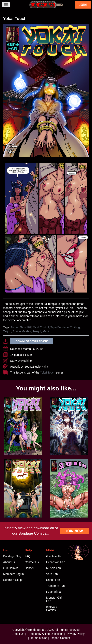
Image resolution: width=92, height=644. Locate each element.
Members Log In (13, 574)
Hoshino (26, 361)
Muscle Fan (53, 568)
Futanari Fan (54, 592)
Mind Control (41, 327)
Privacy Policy (76, 634)
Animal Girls (18, 327)
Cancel (29, 568)
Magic (46, 331)
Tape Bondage (60, 327)
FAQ (28, 556)
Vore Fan (52, 574)
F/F (29, 327)
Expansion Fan (56, 562)
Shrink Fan (53, 580)
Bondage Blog (12, 556)
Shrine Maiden (22, 331)
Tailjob (7, 331)
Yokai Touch (48, 373)
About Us (9, 562)
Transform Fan (55, 586)
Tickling (75, 327)
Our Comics (11, 568)
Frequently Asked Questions (45, 634)
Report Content (60, 638)
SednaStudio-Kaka (36, 367)
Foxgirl (37, 331)
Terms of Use (39, 638)
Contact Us (32, 562)
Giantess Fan (55, 556)
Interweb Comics (52, 608)
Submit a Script (13, 580)
